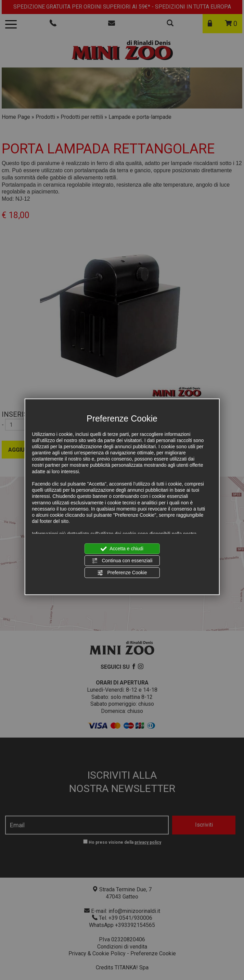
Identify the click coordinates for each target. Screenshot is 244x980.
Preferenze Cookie (122, 573)
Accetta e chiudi (122, 549)
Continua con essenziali (122, 561)
